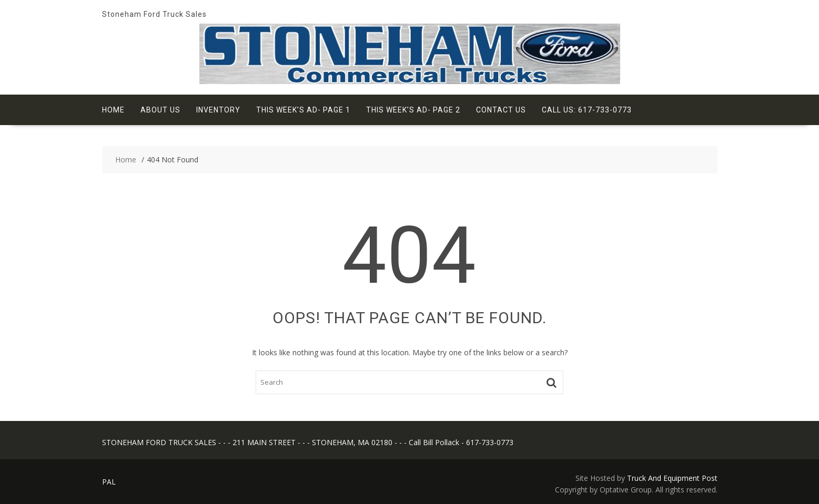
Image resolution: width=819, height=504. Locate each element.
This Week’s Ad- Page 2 (413, 110)
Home (113, 110)
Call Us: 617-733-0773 (587, 110)
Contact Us (501, 110)
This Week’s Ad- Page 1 (303, 110)
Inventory (218, 110)
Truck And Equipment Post (672, 478)
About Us (160, 110)
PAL (109, 482)
